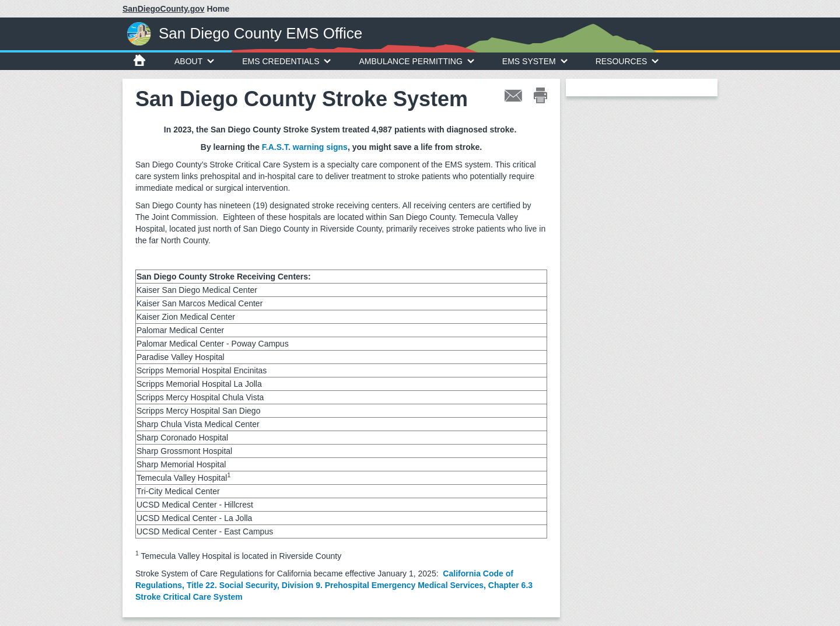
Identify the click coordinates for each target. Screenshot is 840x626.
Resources (627, 61)
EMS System (535, 61)
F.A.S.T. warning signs (305, 147)
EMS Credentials (286, 61)
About (194, 61)
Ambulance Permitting (416, 61)
